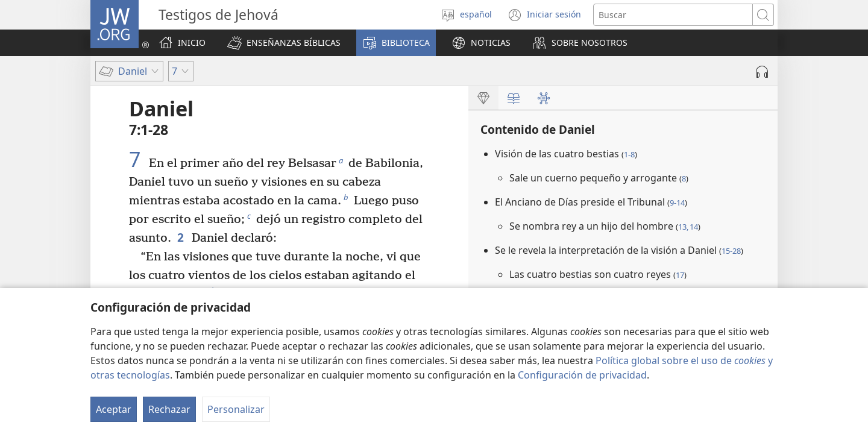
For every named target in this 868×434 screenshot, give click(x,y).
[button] (284, 43)
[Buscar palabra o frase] (673, 15)
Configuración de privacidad (582, 375)
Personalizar (236, 409)
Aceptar (114, 409)
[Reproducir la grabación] (762, 72)
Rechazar (169, 409)
